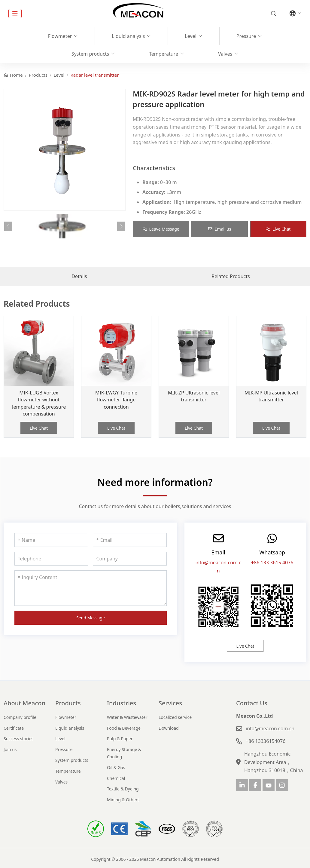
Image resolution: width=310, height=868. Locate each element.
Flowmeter (60, 36)
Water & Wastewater (127, 717)
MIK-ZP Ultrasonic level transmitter (194, 396)
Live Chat (278, 229)
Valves (225, 54)
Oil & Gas (116, 767)
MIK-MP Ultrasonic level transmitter (271, 396)
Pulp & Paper (120, 739)
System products (90, 54)
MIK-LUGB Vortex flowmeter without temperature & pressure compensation (39, 403)
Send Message (91, 618)
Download (169, 728)
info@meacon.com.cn (270, 728)
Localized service (175, 717)
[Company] (130, 559)
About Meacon (24, 703)
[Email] (130, 540)
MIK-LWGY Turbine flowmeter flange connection (116, 400)
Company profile (20, 717)
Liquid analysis (128, 36)
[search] (273, 14)
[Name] (51, 540)
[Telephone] (51, 559)
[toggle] (15, 14)
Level (190, 36)
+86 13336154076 (266, 741)
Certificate (14, 728)
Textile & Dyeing (123, 789)
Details (79, 276)
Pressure (246, 36)
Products (68, 703)
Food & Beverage (124, 728)
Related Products (231, 276)
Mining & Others (123, 800)
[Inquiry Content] (91, 588)
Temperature (164, 54)
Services (170, 703)
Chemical (116, 778)
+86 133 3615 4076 (272, 563)
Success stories (18, 739)
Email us (220, 229)
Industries (122, 703)
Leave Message (161, 229)
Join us (10, 749)
